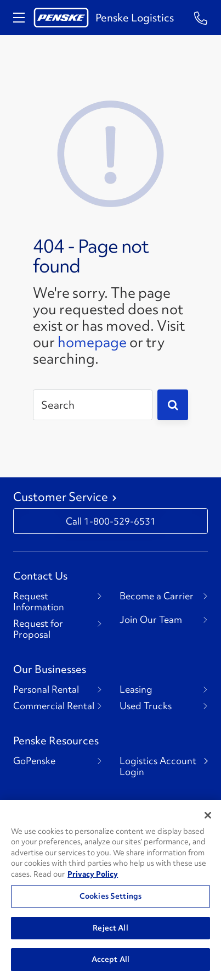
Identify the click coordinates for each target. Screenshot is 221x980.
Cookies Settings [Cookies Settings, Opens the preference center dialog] (110, 896)
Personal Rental (46, 689)
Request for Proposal (38, 629)
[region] (110, 890)
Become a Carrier (157, 596)
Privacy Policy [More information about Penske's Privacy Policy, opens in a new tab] (93, 874)
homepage (92, 342)
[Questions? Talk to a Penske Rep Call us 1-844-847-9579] (201, 17)
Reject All (110, 928)
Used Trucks (146, 706)
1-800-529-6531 (120, 521)
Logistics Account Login (158, 766)
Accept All (110, 959)
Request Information (39, 602)
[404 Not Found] (111, 152)
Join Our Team (151, 620)
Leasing (136, 689)
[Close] (208, 815)
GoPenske (34, 761)
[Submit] (173, 405)
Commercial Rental (54, 706)
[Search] (93, 405)
